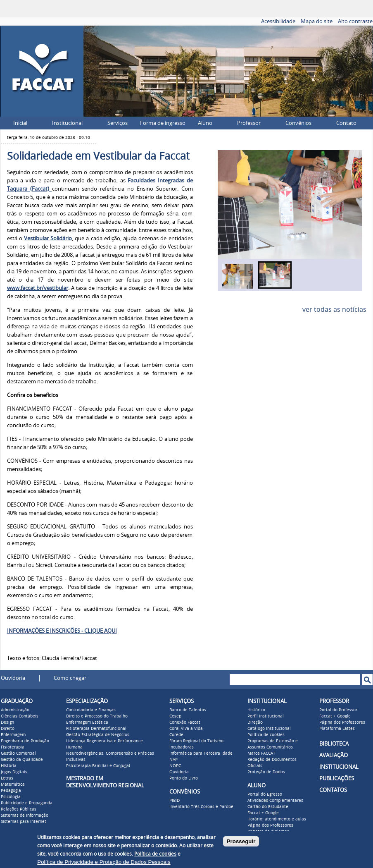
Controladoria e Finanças (91, 710)
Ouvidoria (13, 678)
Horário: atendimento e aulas (277, 819)
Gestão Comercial (18, 753)
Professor (249, 123)
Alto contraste (355, 21)
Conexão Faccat (185, 722)
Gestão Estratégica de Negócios (98, 735)
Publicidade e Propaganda (27, 803)
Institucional (67, 123)
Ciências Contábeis (20, 716)
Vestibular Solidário (48, 238)
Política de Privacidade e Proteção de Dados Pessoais (104, 862)
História (9, 766)
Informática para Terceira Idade (201, 753)
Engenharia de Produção (25, 741)
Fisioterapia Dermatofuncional (96, 729)
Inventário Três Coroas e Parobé (201, 807)
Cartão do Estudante (268, 807)
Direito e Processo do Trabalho (97, 716)
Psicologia (11, 797)
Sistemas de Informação (25, 815)
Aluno (205, 123)
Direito (8, 729)
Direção (255, 722)
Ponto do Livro (184, 778)
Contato (346, 123)
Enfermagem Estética (87, 722)
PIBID (175, 801)
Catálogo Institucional (269, 729)
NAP (173, 760)
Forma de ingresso (163, 123)
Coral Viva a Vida (186, 729)
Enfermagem (13, 735)
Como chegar (70, 678)
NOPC (175, 766)
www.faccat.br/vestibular (38, 288)
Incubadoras (182, 747)
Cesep (175, 716)
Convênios (298, 123)
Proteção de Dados (266, 772)
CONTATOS (333, 790)
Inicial (20, 123)
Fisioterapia (13, 747)
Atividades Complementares (275, 801)
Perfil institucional (266, 716)
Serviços (118, 123)
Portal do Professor (338, 710)
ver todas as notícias (334, 310)
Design (7, 722)
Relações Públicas (19, 809)
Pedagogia (11, 791)
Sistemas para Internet (24, 822)
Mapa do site (317, 21)
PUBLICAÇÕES (337, 778)
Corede (176, 735)
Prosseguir (241, 841)
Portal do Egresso (265, 794)
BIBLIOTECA (334, 744)
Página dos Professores (270, 825)
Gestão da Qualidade (22, 760)
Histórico (256, 710)
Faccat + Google (263, 813)
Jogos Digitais (14, 772)
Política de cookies (266, 735)
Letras (7, 778)
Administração (15, 710)
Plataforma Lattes (337, 729)
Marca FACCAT (261, 753)
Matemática (13, 784)
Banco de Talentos (188, 710)
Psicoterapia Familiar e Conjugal (98, 766)
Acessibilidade (278, 21)
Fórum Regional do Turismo (196, 741)
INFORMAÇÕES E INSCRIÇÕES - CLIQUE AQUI (62, 631)
